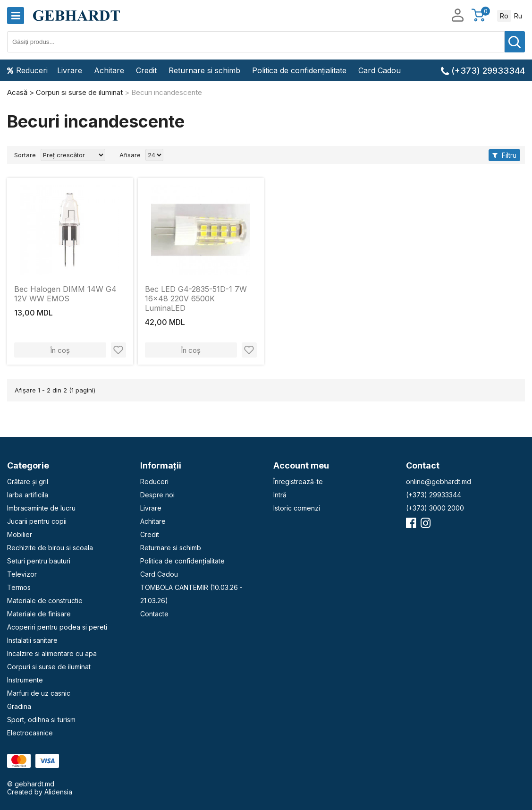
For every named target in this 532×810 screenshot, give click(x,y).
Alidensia (58, 792)
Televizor (22, 574)
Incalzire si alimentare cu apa (52, 653)
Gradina (19, 706)
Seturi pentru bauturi (39, 561)
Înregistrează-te (298, 482)
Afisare (130, 155)
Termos (19, 587)
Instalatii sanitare (32, 640)
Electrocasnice (30, 733)
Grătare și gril (28, 482)
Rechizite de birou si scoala (50, 548)
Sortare (25, 155)
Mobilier (20, 534)
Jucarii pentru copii (37, 521)
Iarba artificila (28, 495)
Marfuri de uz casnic (39, 693)
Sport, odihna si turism (41, 720)
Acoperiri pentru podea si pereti (57, 627)
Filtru (504, 155)
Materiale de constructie (45, 601)
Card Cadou (380, 70)
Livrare (70, 70)
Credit (146, 70)
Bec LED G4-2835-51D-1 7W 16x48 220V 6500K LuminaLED (196, 298)
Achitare (109, 70)
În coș (60, 350)
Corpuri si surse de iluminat (49, 667)
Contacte (154, 614)
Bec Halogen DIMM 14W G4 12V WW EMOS (65, 294)
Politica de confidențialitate (299, 70)
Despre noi (157, 495)
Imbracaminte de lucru (41, 508)
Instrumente (25, 680)
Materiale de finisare (39, 614)
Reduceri (27, 70)
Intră (280, 495)
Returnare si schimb (204, 70)
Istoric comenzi (297, 508)
